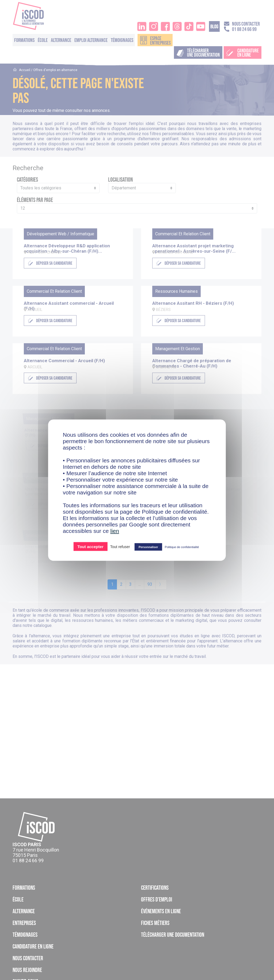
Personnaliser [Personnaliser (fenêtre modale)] (148, 547)
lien (115, 531)
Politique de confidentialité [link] (182, 547)
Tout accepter (90, 546)
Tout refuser (120, 546)
